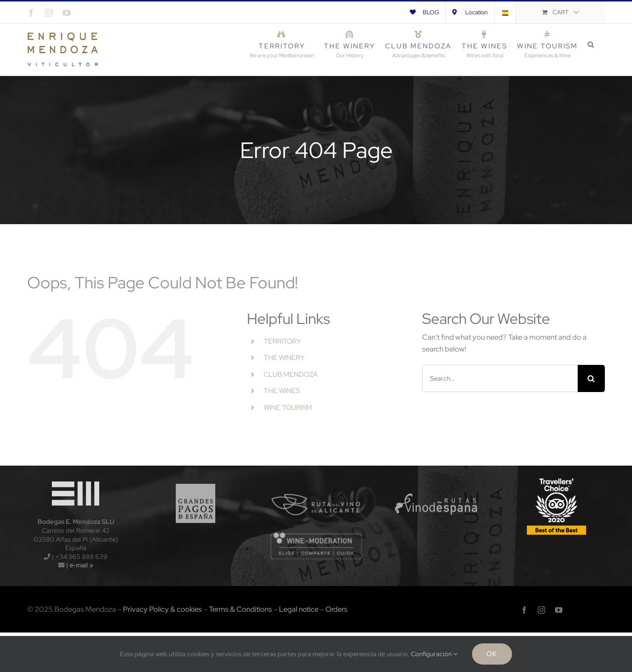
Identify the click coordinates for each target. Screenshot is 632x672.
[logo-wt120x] (76, 479)
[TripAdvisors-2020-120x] (556, 479)
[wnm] (316, 535)
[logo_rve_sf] (436, 479)
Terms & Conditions (240, 609)
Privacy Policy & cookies (162, 609)
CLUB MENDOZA (291, 374)
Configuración (434, 654)
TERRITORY (282, 341)
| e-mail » (79, 565)
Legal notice (299, 609)
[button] (591, 44)
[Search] (591, 378)
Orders (336, 609)
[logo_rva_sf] (316, 479)
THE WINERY (284, 357)
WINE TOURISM (288, 407)
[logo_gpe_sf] (196, 479)
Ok (492, 654)
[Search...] (500, 378)
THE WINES (282, 391)
